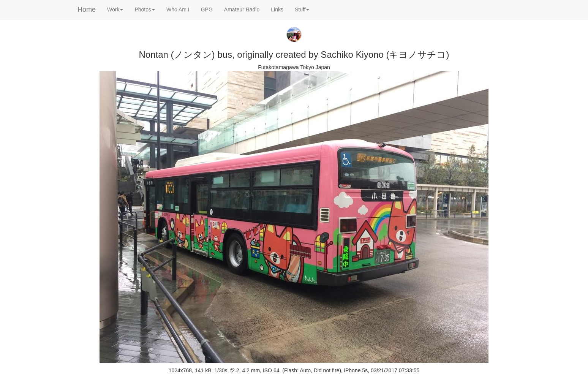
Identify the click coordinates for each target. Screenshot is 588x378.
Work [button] (115, 9)
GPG (207, 9)
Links (277, 9)
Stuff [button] (302, 9)
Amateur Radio (242, 9)
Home (87, 9)
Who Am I (178, 9)
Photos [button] (145, 9)
